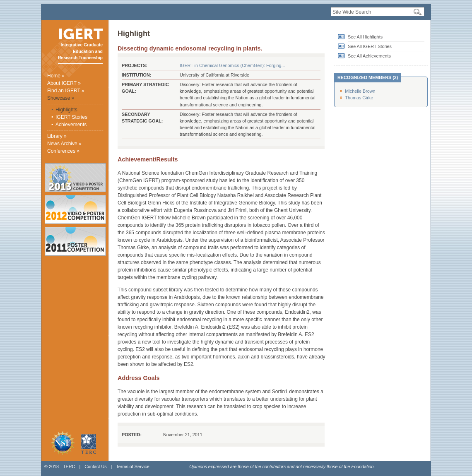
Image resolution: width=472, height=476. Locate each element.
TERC (69, 466)
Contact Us (95, 466)
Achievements (71, 125)
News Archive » (64, 144)
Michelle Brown (360, 91)
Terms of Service (132, 466)
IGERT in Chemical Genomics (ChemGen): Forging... (232, 65)
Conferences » (63, 151)
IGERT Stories (71, 117)
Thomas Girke (359, 98)
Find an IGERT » (66, 91)
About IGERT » (64, 83)
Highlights (66, 110)
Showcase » (61, 98)
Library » (57, 136)
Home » (56, 76)
